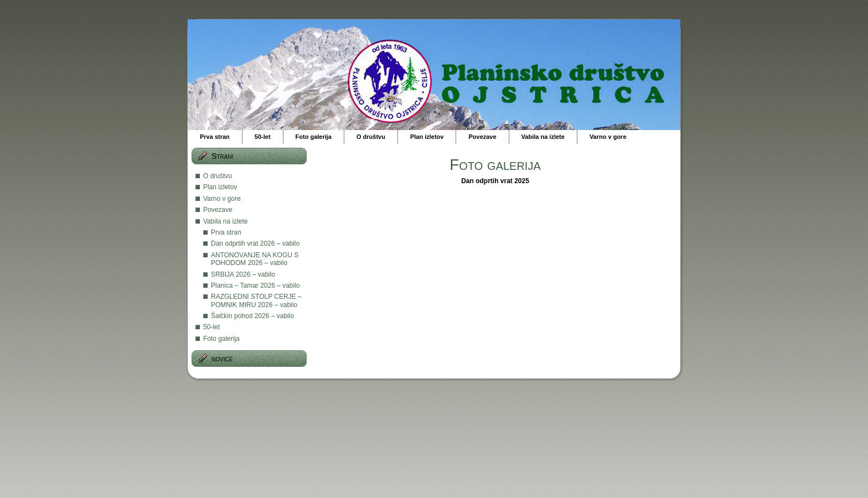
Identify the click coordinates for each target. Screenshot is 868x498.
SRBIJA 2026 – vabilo (243, 274)
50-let (211, 327)
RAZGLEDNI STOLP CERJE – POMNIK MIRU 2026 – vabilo (256, 300)
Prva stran (226, 232)
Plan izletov (220, 187)
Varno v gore (222, 199)
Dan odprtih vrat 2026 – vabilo (255, 243)
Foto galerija (221, 339)
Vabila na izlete (226, 221)
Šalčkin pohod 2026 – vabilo (252, 316)
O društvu (218, 176)
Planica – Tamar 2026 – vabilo (255, 286)
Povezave (218, 210)
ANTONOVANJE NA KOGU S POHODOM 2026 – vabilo (255, 259)
